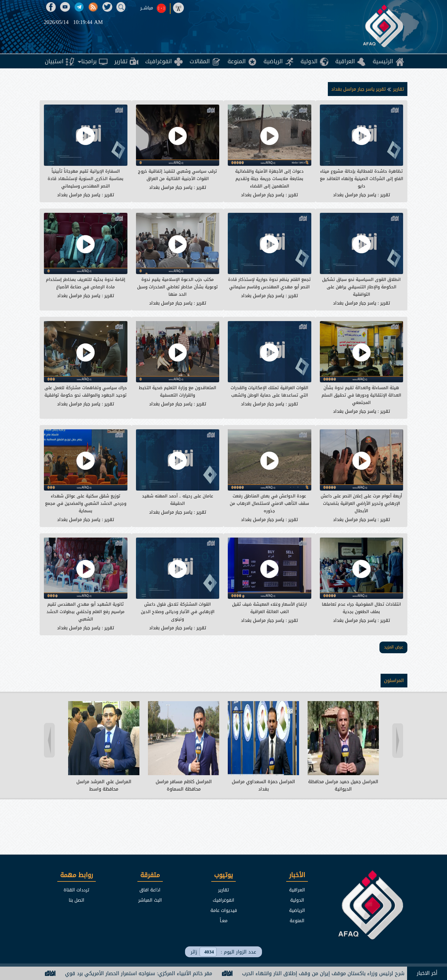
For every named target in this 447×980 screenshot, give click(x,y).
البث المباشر (150, 900)
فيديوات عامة (224, 910)
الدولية (297, 900)
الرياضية (297, 910)
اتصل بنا (77, 900)
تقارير (398, 89)
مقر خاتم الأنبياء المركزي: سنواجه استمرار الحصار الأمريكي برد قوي (130, 973)
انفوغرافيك (223, 900)
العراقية (297, 890)
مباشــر (147, 8)
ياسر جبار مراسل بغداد (355, 195)
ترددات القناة (76, 890)
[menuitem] (388, 61)
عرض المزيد (394, 647)
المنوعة (297, 921)
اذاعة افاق (150, 890)
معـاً (224, 921)
